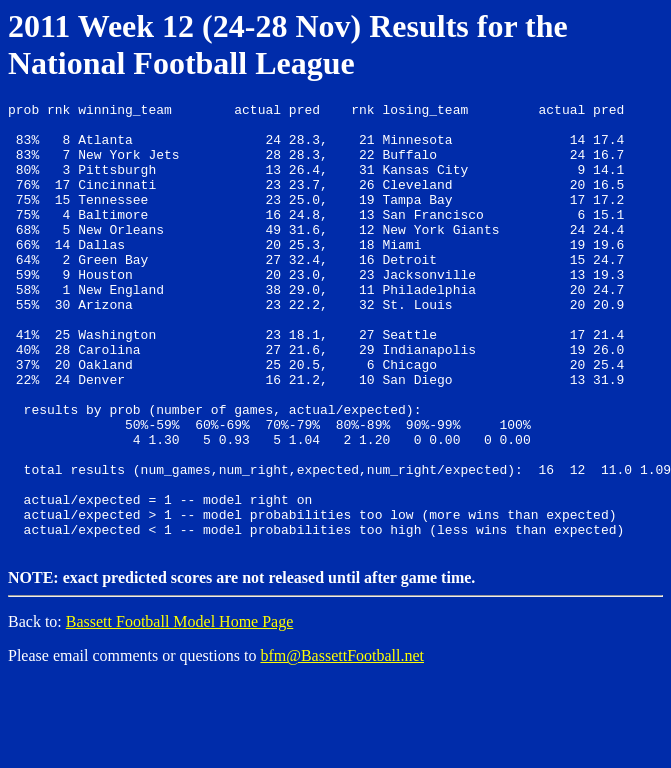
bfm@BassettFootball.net (342, 742)
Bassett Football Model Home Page (180, 708)
